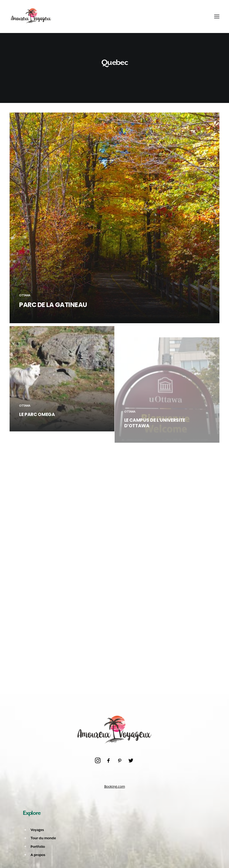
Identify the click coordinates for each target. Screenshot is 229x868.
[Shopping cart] (201, 16)
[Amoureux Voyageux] (31, 16)
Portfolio (38, 847)
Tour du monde (43, 838)
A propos (38, 855)
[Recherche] (191, 16)
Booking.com (115, 786)
